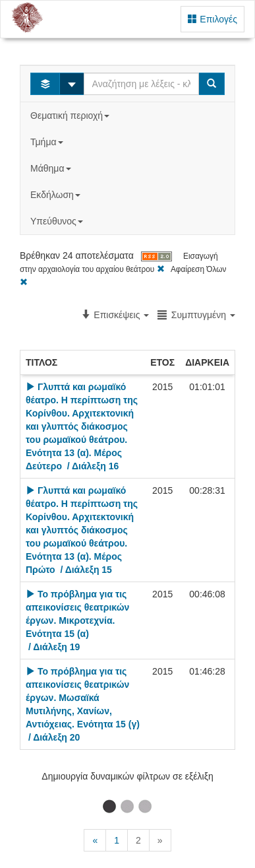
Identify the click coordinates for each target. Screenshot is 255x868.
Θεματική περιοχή (71, 116)
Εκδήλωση (57, 195)
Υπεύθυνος (58, 221)
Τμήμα (48, 142)
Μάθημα (52, 168)
